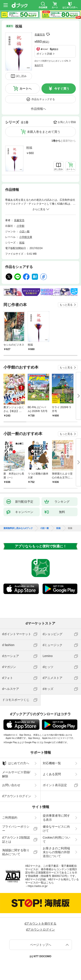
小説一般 (24, 231)
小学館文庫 (26, 237)
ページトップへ (41, 945)
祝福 (29, 148)
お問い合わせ (11, 785)
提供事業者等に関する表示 (56, 818)
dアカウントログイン (17, 796)
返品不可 (39, 65)
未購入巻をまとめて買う (44, 132)
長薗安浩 (40, 35)
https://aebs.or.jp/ (38, 886)
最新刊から (69, 141)
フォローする (48, 34)
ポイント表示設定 (55, 785)
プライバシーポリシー (16, 828)
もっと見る (66, 305)
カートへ (25, 89)
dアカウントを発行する (41, 923)
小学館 (21, 226)
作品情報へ (38, 109)
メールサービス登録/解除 (16, 774)
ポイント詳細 (44, 54)
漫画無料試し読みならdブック (18, 528)
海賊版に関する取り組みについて (16, 852)
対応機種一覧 (52, 763)
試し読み (21, 76)
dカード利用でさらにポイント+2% (51, 61)
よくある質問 (52, 774)
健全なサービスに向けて (56, 828)
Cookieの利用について (57, 839)
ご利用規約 (10, 818)
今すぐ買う (62, 89)
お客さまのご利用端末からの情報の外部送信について (56, 852)
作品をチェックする (43, 99)
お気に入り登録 (67, 122)
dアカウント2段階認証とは (16, 839)
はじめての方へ (16, 763)
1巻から (56, 141)
